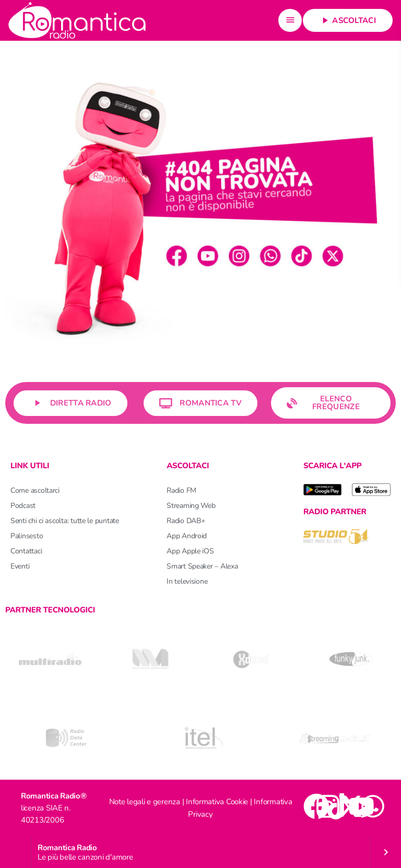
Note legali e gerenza (145, 802)
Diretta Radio (70, 403)
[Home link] (77, 20)
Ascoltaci (348, 20)
